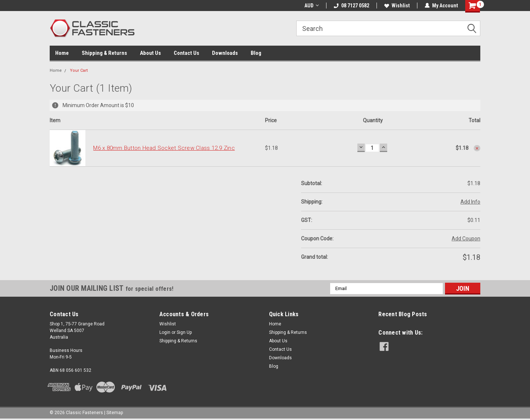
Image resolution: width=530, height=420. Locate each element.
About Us (150, 53)
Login (165, 332)
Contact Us (186, 53)
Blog (256, 53)
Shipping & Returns (104, 53)
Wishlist (397, 6)
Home (62, 53)
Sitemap (115, 413)
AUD (312, 6)
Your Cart (79, 70)
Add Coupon (466, 239)
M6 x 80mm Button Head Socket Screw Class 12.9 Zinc (164, 148)
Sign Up (184, 332)
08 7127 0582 (351, 6)
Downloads (225, 53)
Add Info (470, 202)
